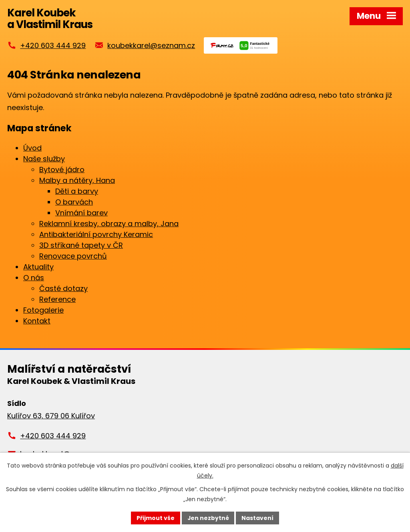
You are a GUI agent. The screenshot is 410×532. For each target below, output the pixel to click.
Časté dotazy (63, 289)
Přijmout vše (155, 518)
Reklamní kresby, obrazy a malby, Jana (109, 224)
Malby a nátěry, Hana (77, 181)
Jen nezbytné (208, 518)
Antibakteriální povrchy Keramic (96, 235)
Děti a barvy (77, 192)
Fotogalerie (43, 310)
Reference (57, 300)
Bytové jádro (62, 170)
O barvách (74, 202)
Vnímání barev (81, 213)
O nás (34, 278)
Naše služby (44, 159)
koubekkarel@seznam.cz (151, 46)
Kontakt (37, 321)
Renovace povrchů (73, 256)
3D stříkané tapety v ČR (81, 246)
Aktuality (38, 267)
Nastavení (258, 518)
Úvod (32, 148)
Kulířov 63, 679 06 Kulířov (51, 416)
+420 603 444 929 (53, 46)
